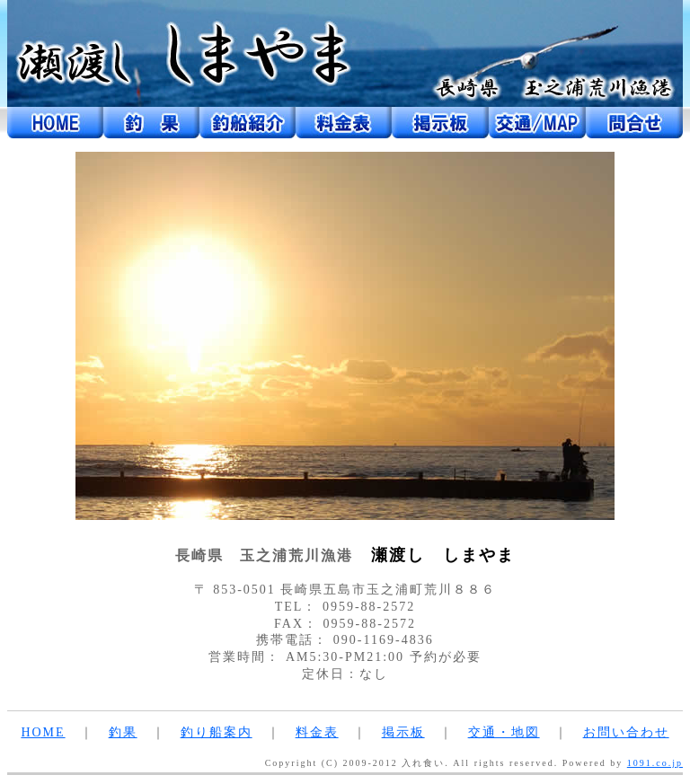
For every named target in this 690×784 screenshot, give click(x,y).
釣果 (123, 732)
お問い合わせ (626, 732)
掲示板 (403, 732)
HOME (43, 732)
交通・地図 (504, 732)
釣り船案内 (217, 732)
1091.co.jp (655, 763)
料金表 (317, 732)
